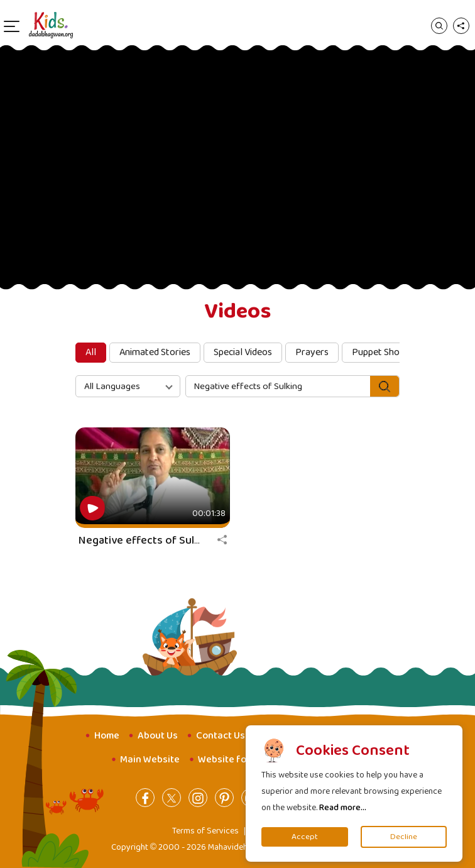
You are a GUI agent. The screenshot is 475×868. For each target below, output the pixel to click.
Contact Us (221, 736)
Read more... (343, 808)
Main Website (150, 760)
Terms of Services (205, 831)
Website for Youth (238, 760)
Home (107, 736)
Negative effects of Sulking (147, 541)
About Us (158, 736)
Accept (305, 837)
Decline (404, 837)
